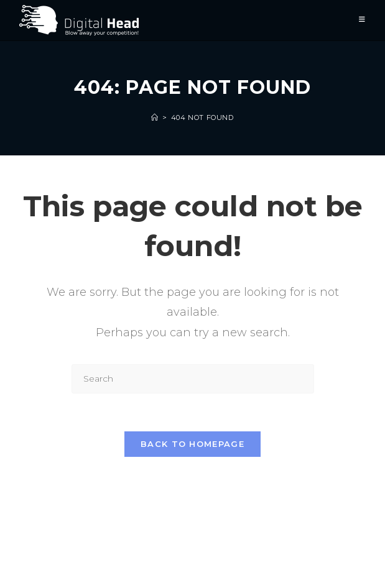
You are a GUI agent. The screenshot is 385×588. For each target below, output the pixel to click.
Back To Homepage (193, 444)
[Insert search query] (193, 379)
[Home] (155, 117)
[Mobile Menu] (362, 20)
